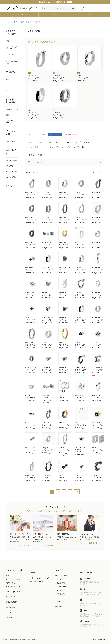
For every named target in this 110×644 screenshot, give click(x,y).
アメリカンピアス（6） (76, 147)
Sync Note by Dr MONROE (80, 449)
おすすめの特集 (11, 160)
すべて (31, 135)
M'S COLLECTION (64, 268)
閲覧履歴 (58, 607)
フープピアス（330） (83, 142)
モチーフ (9, 110)
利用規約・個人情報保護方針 (12, 640)
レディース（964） (71, 135)
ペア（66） (42, 135)
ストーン (9, 85)
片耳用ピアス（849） (64, 142)
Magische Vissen (31, 368)
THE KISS (78, 242)
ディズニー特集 (11, 172)
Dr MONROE (46, 368)
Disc (60, 395)
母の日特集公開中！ (55, 2)
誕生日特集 (10, 166)
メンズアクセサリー (11, 63)
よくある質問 (60, 583)
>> (77, 492)
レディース (22, 15)
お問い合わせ (60, 594)
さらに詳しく (35, 162)
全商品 (8, 41)
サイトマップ (60, 590)
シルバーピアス (34, 78)
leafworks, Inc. (102, 640)
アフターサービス (62, 587)
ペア (55, 15)
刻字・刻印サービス (38, 582)
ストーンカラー (11, 91)
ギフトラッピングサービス (40, 578)
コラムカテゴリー (11, 194)
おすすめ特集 (10, 607)
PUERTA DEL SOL (48, 318)
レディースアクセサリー (11, 48)
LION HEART (32, 76)
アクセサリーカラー (11, 122)
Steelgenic (45, 448)
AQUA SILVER (46, 242)
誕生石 (8, 79)
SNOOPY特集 (11, 177)
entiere (94, 448)
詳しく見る (23, 545)
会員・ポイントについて (64, 576)
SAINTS (44, 293)
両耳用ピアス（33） (45, 142)
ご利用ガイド (60, 579)
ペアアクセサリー (11, 55)
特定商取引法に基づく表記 (31, 640)
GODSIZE (95, 343)
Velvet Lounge (79, 395)
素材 (7, 115)
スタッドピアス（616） (37, 147)
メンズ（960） (55, 135)
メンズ (88, 15)
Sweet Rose (46, 343)
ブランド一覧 (10, 142)
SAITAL (28, 318)
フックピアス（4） (57, 147)
